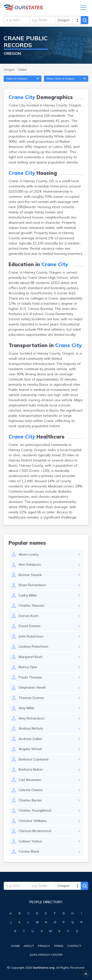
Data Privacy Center (46, 955)
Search (85, 20)
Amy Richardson (32, 718)
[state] (68, 20)
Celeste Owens (31, 790)
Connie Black (29, 851)
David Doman (30, 626)
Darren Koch (29, 616)
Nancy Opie (28, 667)
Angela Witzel (30, 749)
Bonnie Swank (30, 575)
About (29, 946)
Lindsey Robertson (33, 646)
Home (15, 946)
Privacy (44, 946)
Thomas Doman (31, 698)
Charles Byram (30, 800)
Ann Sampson (30, 564)
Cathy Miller (28, 595)
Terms (59, 946)
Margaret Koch (31, 657)
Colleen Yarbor (30, 841)
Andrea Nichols (31, 728)
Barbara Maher (31, 769)
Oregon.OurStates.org (23, 7)
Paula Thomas (30, 677)
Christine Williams (33, 821)
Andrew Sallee (30, 739)
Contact (74, 946)
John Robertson (31, 636)
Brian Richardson (32, 585)
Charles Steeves (32, 605)
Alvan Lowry (29, 554)
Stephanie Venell (32, 687)
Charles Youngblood (35, 810)
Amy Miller (27, 708)
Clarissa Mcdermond (35, 831)
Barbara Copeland (33, 759)
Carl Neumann (30, 780)
